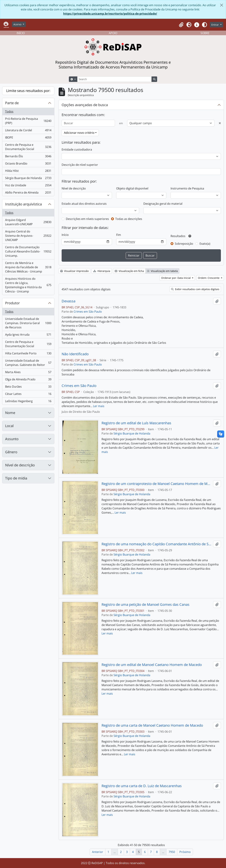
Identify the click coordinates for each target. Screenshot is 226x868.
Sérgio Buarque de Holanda (28, 179)
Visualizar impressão (74, 271)
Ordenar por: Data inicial (176, 278)
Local (9, 426)
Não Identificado (75, 354)
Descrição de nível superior (80, 165)
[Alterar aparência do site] (204, 25)
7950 (172, 852)
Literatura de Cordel (28, 131)
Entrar (215, 25)
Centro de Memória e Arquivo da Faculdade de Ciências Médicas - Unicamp (28, 267)
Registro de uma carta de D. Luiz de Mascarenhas (142, 786)
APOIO (113, 33)
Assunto (12, 439)
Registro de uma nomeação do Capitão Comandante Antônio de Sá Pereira (157, 544)
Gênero (11, 452)
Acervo (18, 24)
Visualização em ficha (129, 271)
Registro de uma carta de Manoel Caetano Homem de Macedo (152, 725)
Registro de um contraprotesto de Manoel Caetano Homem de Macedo (157, 484)
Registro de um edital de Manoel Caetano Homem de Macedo (152, 665)
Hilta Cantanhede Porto (28, 354)
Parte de (12, 103)
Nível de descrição (20, 465)
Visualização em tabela (162, 271)
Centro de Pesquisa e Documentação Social (28, 147)
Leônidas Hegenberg (28, 402)
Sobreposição (184, 244)
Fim (119, 235)
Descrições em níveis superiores (87, 219)
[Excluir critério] (220, 123)
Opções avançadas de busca (85, 105)
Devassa (69, 301)
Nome (10, 413)
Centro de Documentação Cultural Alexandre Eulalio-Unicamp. (28, 251)
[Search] (114, 79)
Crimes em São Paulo (88, 312)
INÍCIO (21, 33)
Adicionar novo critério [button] (79, 133)
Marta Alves (28, 373)
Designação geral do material (163, 204)
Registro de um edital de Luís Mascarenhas (136, 423)
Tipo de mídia (16, 478)
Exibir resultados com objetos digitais (195, 289)
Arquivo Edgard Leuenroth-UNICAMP (28, 222)
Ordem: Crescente (209, 278)
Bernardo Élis (28, 157)
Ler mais (99, 406)
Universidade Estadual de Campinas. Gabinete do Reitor (28, 363)
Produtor (12, 303)
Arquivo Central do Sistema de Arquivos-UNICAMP (28, 236)
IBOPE (28, 138)
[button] (181, 25)
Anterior (98, 852)
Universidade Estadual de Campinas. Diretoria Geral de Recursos (28, 323)
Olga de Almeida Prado (28, 380)
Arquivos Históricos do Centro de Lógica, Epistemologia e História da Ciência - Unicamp (28, 285)
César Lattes (28, 395)
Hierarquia (102, 271)
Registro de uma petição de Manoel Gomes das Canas (145, 605)
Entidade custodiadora (77, 150)
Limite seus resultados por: (28, 91)
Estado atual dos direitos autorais (84, 204)
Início (65, 235)
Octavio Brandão (28, 164)
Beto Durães (28, 387)
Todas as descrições (129, 219)
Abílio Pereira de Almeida (28, 193)
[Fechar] (222, 5)
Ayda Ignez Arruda (28, 335)
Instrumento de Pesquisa (187, 188)
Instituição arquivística (23, 204)
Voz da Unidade (28, 186)
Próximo (185, 852)
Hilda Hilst (28, 172)
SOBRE (205, 33)
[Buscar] (88, 123)
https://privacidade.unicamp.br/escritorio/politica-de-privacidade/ (110, 14)
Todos (9, 111)
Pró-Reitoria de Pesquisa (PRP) (28, 121)
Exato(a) (205, 244)
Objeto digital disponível (132, 188)
